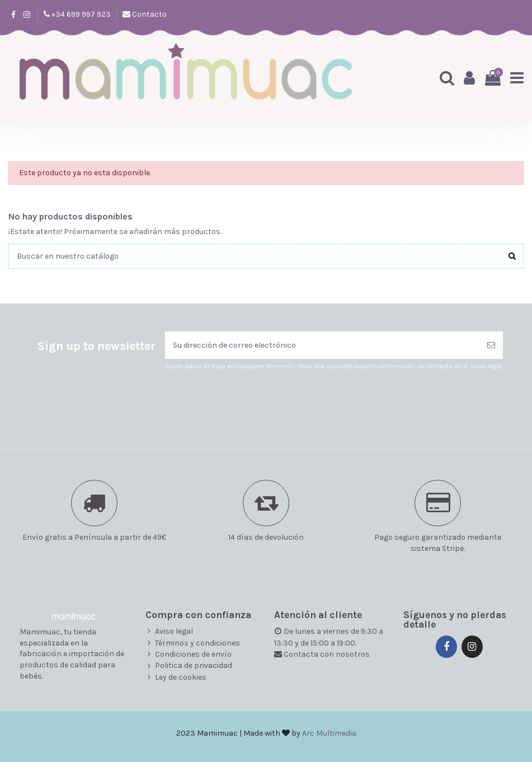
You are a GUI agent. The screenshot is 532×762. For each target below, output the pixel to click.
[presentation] (258, 399)
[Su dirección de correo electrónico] (322, 345)
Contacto (149, 14)
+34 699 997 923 (80, 14)
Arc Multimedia (329, 733)
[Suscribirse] (491, 345)
